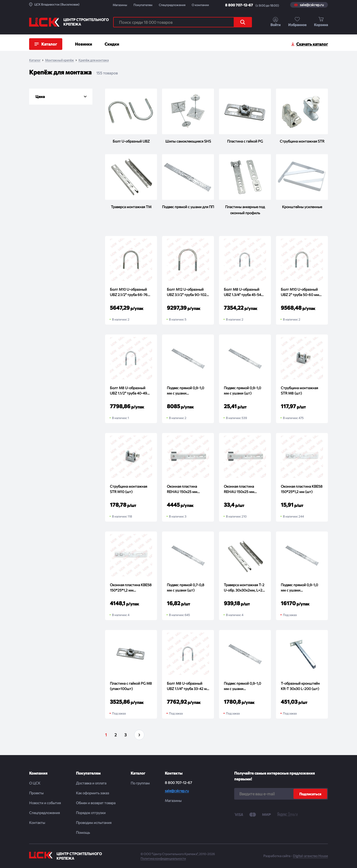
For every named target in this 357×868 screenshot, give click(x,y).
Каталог (35, 60)
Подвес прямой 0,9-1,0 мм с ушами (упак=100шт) (242, 686)
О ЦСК (35, 783)
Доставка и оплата (91, 783)
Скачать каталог (312, 44)
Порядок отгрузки (91, 813)
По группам (140, 783)
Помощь (83, 832)
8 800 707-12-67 (239, 5)
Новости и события (45, 803)
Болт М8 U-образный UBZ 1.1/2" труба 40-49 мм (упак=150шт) (128, 391)
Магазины (120, 5)
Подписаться (310, 794)
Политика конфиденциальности (163, 858)
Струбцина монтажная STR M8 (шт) (299, 390)
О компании (200, 5)
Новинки (83, 44)
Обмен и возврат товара (96, 803)
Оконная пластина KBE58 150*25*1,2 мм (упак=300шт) (131, 588)
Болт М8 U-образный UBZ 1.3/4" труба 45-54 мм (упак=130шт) (242, 292)
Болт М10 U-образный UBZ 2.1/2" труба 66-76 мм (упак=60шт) (129, 292)
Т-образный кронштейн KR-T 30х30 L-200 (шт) (300, 686)
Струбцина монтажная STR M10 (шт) (128, 489)
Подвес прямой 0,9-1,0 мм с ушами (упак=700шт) (299, 588)
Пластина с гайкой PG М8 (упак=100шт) (131, 686)
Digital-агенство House (310, 856)
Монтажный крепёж (59, 60)
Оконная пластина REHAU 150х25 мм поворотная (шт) (239, 489)
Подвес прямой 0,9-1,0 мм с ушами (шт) (242, 390)
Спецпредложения (172, 5)
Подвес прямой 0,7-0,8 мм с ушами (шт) (186, 587)
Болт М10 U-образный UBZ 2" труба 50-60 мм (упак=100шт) (300, 292)
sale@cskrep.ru (312, 5)
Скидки (112, 44)
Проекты (36, 793)
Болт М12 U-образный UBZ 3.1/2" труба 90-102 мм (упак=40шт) (187, 292)
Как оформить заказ (93, 793)
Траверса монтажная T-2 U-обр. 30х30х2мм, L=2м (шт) (244, 588)
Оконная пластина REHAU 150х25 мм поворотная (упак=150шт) (182, 489)
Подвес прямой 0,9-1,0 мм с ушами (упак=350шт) (185, 391)
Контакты (37, 823)
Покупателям (143, 5)
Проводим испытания (94, 823)
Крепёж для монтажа (94, 60)
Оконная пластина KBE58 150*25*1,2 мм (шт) (302, 489)
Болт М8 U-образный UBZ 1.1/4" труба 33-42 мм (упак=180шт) (188, 686)
